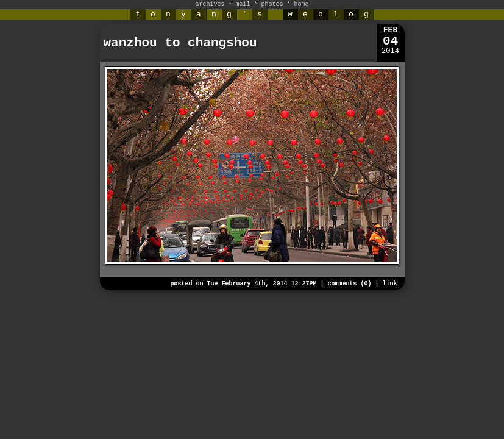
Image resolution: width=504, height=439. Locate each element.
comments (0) (349, 284)
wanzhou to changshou (180, 43)
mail (243, 5)
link (389, 284)
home (302, 5)
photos (272, 5)
